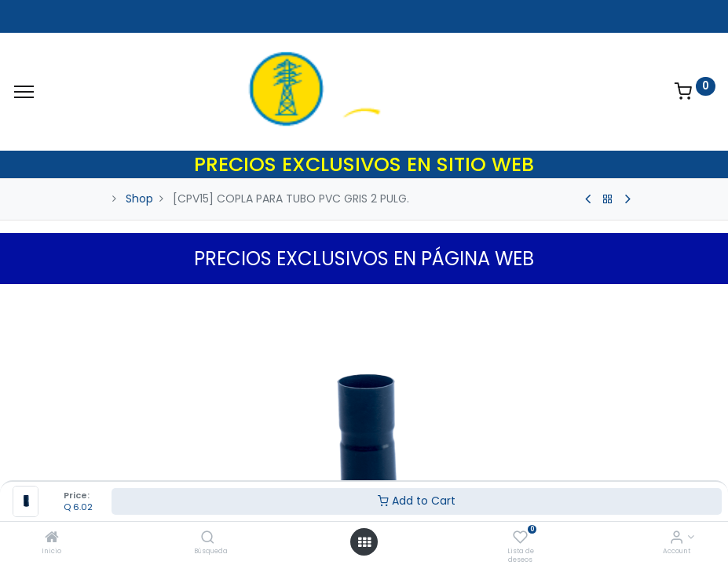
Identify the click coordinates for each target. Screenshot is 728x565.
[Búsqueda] (208, 538)
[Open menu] (364, 542)
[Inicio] (52, 538)
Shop (139, 199)
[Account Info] (677, 538)
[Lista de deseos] (520, 538)
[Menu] (24, 92)
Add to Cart (417, 501)
